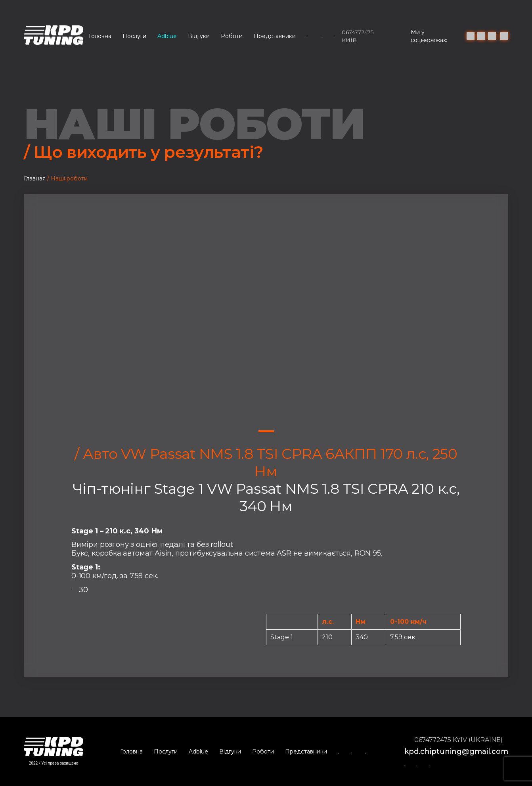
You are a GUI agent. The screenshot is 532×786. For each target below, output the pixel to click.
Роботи (232, 36)
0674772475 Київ (358, 36)
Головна (100, 36)
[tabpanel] (266, 320)
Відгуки (199, 36)
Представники (275, 36)
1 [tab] (266, 431)
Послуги (134, 36)
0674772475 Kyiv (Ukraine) (458, 740)
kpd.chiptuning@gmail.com (456, 751)
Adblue (167, 36)
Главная (35, 178)
